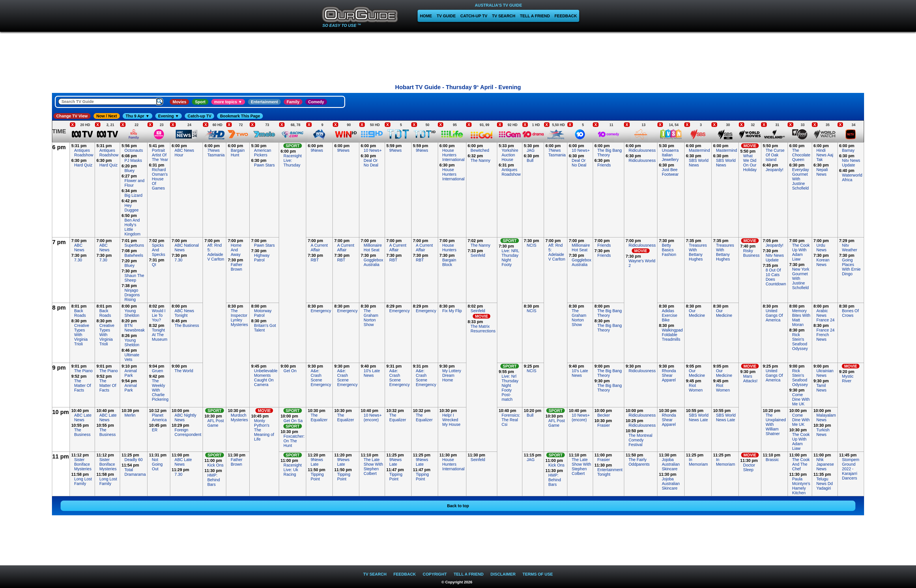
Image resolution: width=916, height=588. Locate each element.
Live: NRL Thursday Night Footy (510, 258)
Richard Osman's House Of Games (160, 179)
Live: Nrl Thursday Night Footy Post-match (510, 388)
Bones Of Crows (850, 313)
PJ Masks (133, 160)
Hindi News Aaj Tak (825, 155)
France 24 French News (826, 335)
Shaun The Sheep (134, 278)
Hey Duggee (131, 208)
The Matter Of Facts (83, 385)
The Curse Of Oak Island (775, 155)
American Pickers (262, 153)
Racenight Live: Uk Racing (292, 470)
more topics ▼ (228, 102)
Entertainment (264, 102)
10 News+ (373, 150)
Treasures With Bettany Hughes (698, 252)
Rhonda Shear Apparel (669, 375)
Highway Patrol (262, 258)
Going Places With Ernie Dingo (851, 267)
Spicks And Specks (158, 250)
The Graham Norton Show (371, 318)
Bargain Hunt (238, 153)
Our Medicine (697, 313)
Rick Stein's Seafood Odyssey (800, 342)
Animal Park (131, 373)
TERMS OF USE (538, 574)
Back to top (458, 506)
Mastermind (699, 150)
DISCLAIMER (503, 574)
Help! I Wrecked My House (452, 420)
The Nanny (481, 160)
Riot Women (696, 388)
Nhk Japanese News (825, 464)
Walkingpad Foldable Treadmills (672, 335)
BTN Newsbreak (134, 328)
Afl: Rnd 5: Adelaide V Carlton (216, 252)
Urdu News (821, 248)
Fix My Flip (452, 311)
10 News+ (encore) (373, 417)
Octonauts (134, 150)
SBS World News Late (699, 417)
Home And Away (236, 250)
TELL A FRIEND (535, 16)
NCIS (531, 245)
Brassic (772, 460)
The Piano (83, 371)
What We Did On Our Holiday (750, 163)
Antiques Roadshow (84, 153)
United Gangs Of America (774, 315)
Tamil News (821, 388)
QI (154, 265)
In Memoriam (698, 462)
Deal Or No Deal (371, 163)
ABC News (79, 248)
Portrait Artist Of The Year (160, 155)
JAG (531, 150)
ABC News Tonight (184, 313)
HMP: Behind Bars (214, 480)
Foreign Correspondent (188, 432)
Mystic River (848, 379)
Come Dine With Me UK (801, 399)
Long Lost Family (83, 481)
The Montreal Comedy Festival (640, 440)
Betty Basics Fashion (669, 250)
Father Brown (236, 267)
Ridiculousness (642, 150)
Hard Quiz (83, 165)
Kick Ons (215, 465)
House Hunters (449, 248)
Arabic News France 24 (826, 315)
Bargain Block (449, 262)
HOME (426, 16)
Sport (200, 102)
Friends (604, 165)
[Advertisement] (26, 229)
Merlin (130, 415)
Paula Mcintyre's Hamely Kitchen (801, 486)
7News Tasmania (216, 153)
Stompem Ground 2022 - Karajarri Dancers (851, 469)
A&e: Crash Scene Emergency (321, 378)
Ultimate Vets (132, 357)
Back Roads (80, 313)
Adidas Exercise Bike (670, 315)
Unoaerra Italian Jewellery (670, 155)
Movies (179, 102)
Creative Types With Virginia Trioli (82, 335)
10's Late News (372, 373)
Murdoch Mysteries (239, 417)
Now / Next (107, 116)
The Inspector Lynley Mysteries (239, 318)
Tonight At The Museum (160, 335)
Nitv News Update (851, 163)
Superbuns (134, 245)
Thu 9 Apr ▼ (138, 116)
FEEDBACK (566, 16)
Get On (290, 371)
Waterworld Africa (852, 177)
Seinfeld (478, 255)
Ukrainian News (825, 373)
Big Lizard (133, 195)
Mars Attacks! (750, 379)
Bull (530, 160)
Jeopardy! (774, 170)
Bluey (129, 171)
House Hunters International (454, 155)
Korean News (823, 262)
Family (293, 102)
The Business (187, 325)
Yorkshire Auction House (510, 155)
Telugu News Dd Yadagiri (825, 484)
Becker (604, 415)
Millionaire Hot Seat (373, 248)
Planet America (159, 417)
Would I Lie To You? (159, 315)
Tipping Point (317, 477)
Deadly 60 (133, 460)
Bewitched (480, 150)
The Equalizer (319, 417)
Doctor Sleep (749, 467)
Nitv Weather (850, 248)
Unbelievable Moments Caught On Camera (266, 378)
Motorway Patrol (263, 313)
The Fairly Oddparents (639, 462)
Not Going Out (157, 464)
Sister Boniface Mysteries (83, 464)
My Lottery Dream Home (452, 375)
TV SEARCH (504, 16)
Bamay (848, 150)
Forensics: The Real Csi (511, 420)
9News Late (317, 462)
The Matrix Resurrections (483, 329)
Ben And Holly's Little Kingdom (132, 227)
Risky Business (751, 253)
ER (155, 430)
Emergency (321, 311)
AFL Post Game (215, 423)
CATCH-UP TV (474, 16)
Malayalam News (826, 417)
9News (317, 150)
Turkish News (823, 432)
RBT (315, 260)
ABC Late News (83, 417)
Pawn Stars (264, 165)
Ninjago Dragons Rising (132, 295)
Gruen (157, 371)
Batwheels (134, 255)
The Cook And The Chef (801, 464)
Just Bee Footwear (670, 172)
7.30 (78, 260)
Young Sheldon (132, 313)
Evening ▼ (169, 116)
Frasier (604, 425)
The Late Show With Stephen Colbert (373, 467)
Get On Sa (293, 421)
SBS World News (699, 163)
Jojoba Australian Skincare (671, 464)
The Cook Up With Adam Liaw (801, 252)
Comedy (316, 102)
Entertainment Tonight (610, 472)
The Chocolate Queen (801, 155)
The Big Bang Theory (610, 153)
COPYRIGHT (435, 574)
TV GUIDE (446, 16)
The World (184, 371)
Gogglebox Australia (373, 262)
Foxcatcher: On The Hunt (294, 441)
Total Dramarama (135, 472)
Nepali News (822, 172)
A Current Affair (319, 248)
